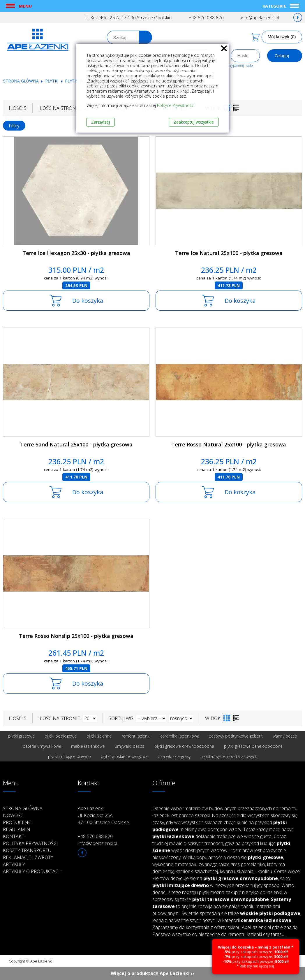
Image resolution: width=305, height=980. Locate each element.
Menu (25, 6)
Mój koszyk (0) (282, 37)
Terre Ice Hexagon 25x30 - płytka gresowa (76, 253)
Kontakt (14, 836)
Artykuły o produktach (32, 871)
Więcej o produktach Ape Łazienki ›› (152, 973)
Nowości (14, 815)
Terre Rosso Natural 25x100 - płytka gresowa (229, 444)
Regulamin (17, 829)
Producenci (18, 822)
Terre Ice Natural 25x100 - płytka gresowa (229, 253)
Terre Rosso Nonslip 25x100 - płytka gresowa (76, 636)
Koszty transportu (27, 850)
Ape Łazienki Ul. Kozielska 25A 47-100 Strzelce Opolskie (103, 815)
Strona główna (21, 81)
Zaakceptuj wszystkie (194, 122)
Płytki (52, 81)
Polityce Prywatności (176, 105)
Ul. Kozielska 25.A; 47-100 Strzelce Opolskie (128, 17)
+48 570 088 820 (206, 17)
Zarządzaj (101, 122)
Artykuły (14, 864)
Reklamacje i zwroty (28, 857)
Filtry (14, 126)
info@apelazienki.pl (260, 17)
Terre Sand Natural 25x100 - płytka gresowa (76, 444)
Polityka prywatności (30, 843)
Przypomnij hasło (239, 65)
